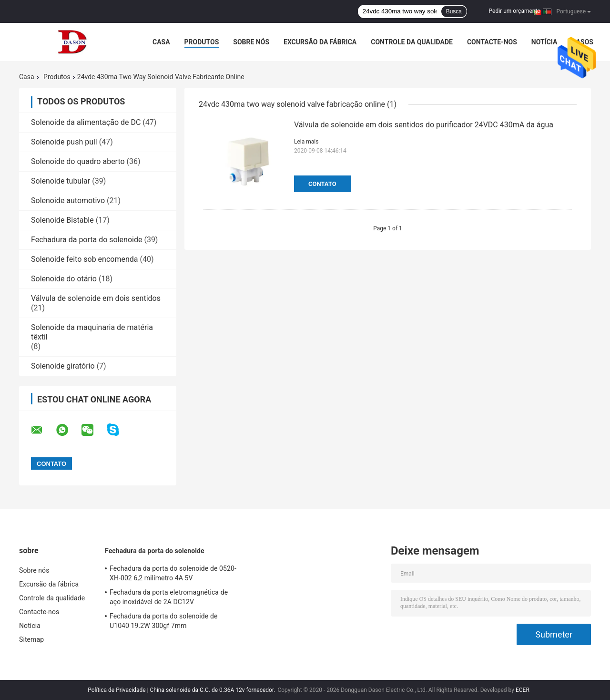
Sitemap (31, 639)
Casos (582, 42)
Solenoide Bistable (62, 220)
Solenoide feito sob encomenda (84, 259)
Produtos (202, 42)
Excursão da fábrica (320, 42)
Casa (161, 42)
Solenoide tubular (61, 181)
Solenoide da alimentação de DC (86, 122)
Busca (454, 11)
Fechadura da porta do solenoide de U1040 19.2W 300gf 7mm (163, 621)
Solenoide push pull (64, 142)
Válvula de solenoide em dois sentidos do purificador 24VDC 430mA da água (424, 125)
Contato (322, 184)
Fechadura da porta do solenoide (86, 240)
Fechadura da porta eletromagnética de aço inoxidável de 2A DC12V (169, 597)
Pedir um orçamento (515, 11)
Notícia (544, 42)
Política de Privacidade (117, 690)
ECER (523, 690)
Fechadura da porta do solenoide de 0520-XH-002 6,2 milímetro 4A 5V (173, 573)
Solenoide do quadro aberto (78, 161)
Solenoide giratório (63, 366)
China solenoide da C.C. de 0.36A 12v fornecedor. (213, 690)
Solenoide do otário (64, 279)
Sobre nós (251, 42)
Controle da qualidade (412, 42)
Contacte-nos (492, 42)
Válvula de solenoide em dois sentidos (96, 298)
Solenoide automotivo (68, 201)
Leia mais (306, 142)
